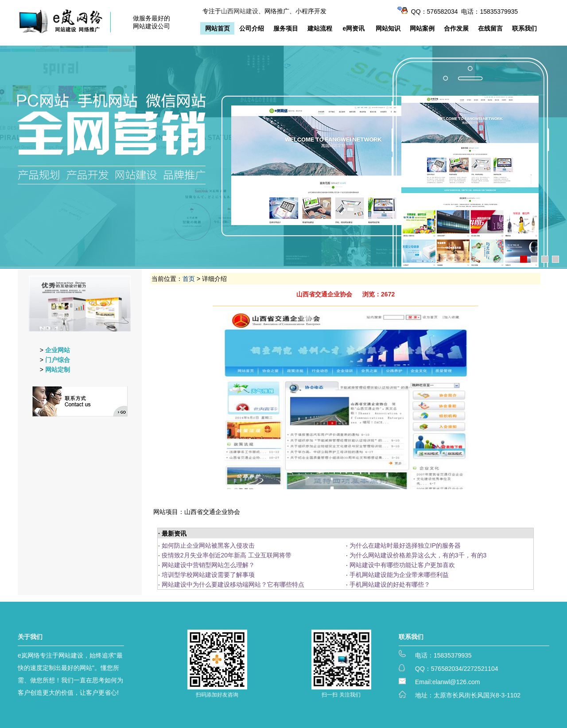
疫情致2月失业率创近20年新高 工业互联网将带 (227, 555)
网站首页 (217, 28)
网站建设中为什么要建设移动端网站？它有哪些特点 (233, 584)
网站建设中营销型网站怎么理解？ (208, 565)
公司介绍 (252, 28)
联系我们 (524, 28)
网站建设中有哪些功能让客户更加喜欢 (402, 565)
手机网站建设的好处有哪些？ (390, 584)
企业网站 (58, 350)
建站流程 (320, 28)
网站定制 (58, 370)
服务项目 (286, 28)
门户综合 (58, 360)
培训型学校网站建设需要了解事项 (208, 575)
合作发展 (456, 28)
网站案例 (422, 28)
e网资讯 (354, 28)
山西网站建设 (240, 11)
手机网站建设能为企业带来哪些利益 (399, 575)
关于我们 (30, 637)
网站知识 (388, 28)
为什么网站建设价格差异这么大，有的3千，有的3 (418, 555)
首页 (189, 279)
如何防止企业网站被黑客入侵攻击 (208, 545)
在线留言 (490, 28)
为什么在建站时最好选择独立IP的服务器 (405, 545)
